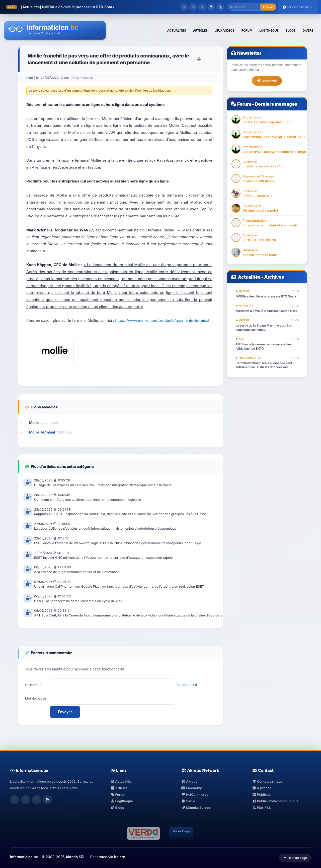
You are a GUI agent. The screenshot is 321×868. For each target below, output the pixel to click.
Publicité (261, 794)
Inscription (187, 685)
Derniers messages (276, 104)
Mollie (34, 423)
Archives (274, 277)
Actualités (249, 277)
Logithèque (122, 801)
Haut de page (295, 858)
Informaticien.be (24, 857)
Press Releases (82, 78)
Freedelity (192, 788)
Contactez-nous (267, 781)
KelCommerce (195, 794)
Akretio (189, 781)
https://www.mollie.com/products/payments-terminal (162, 320)
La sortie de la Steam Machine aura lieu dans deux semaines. (264, 328)
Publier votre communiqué (275, 801)
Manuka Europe (196, 808)
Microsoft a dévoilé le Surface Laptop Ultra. (267, 311)
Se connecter (298, 7)
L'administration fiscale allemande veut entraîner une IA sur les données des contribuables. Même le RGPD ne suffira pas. (264, 365)
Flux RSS (261, 808)
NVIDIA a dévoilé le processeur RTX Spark (78, 7)
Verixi (188, 801)
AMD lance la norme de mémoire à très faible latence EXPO (263, 346)
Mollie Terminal (42, 432)
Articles (119, 788)
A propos (262, 788)
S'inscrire (267, 81)
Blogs (117, 808)
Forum (244, 104)
